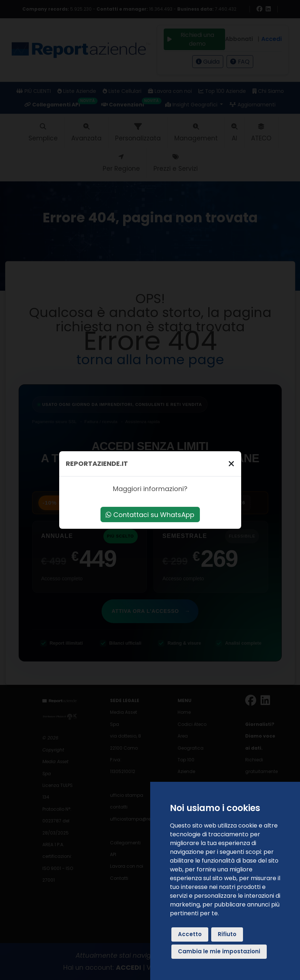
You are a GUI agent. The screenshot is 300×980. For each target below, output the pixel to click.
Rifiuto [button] (227, 934)
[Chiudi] (231, 463)
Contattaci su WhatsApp (150, 515)
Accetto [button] (190, 934)
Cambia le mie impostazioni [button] (219, 951)
